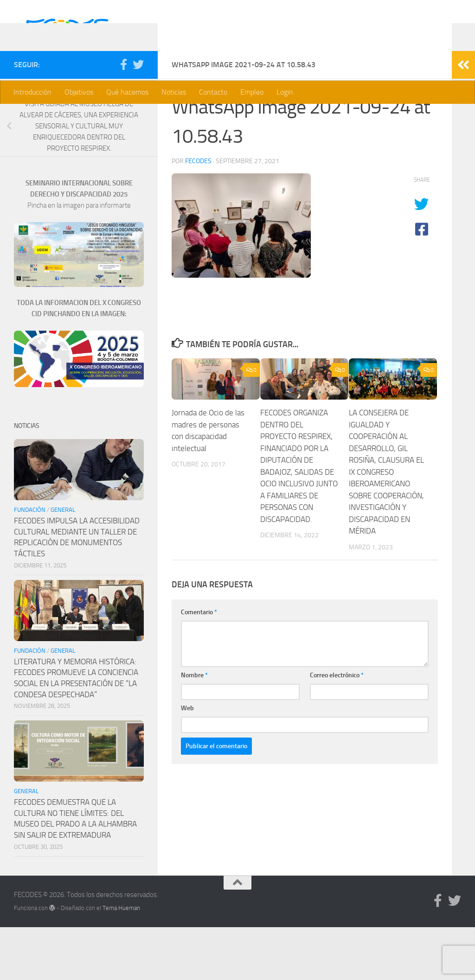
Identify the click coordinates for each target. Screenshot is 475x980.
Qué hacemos (127, 92)
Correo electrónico (337, 728)
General (63, 563)
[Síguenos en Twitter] (138, 117)
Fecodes (198, 214)
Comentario (199, 665)
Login (285, 92)
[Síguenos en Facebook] (123, 117)
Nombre (194, 728)
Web (187, 761)
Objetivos (79, 92)
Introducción (32, 92)
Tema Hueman (121, 961)
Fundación (30, 563)
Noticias (174, 92)
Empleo (252, 92)
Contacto (213, 92)
